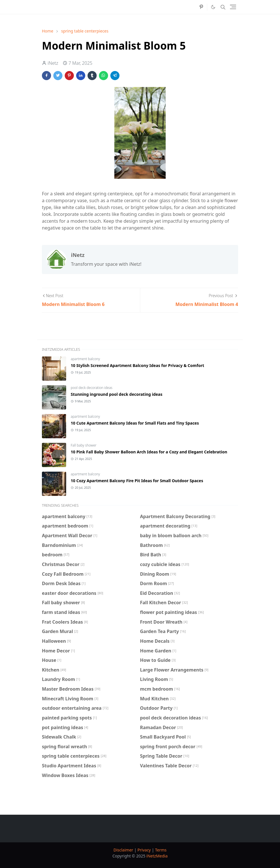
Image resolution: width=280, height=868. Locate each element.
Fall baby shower (84, 445)
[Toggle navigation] (233, 7)
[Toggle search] (223, 7)
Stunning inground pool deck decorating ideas (117, 394)
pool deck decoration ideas (92, 388)
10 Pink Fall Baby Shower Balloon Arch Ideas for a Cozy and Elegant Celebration (149, 452)
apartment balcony (85, 359)
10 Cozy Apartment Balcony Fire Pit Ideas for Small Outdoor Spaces (137, 481)
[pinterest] (201, 7)
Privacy (144, 850)
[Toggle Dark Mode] (213, 7)
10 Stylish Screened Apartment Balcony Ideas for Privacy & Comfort (137, 365)
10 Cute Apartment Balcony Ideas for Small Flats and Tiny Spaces (135, 423)
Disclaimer (123, 850)
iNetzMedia (157, 856)
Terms (161, 850)
